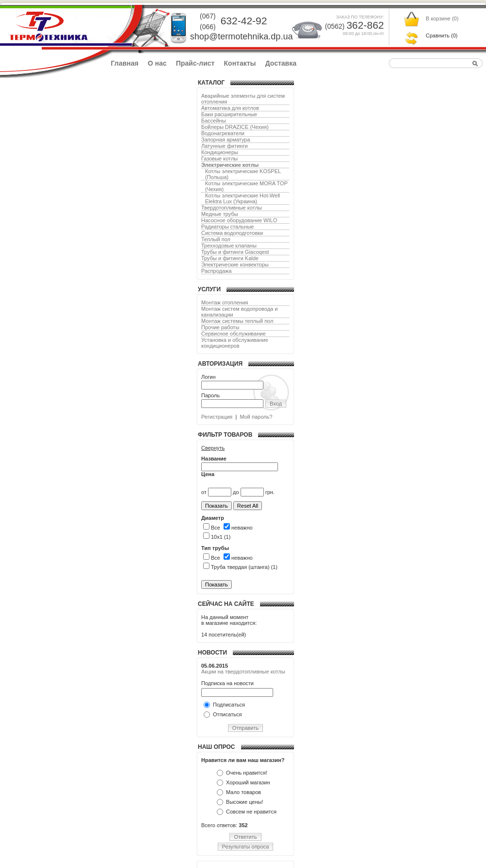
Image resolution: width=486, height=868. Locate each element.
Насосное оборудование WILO (239, 220)
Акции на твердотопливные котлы (243, 672)
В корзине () (442, 18)
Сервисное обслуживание (234, 334)
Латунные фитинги (225, 146)
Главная (125, 63)
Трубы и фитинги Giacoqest (235, 252)
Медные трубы (220, 214)
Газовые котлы (219, 159)
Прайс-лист (195, 63)
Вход (276, 404)
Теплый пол (216, 239)
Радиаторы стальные (227, 227)
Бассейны (214, 121)
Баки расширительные (229, 114)
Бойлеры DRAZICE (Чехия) (235, 127)
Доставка (281, 63)
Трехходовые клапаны (229, 246)
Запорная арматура (226, 140)
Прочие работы (220, 327)
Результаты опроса (246, 847)
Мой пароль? (256, 417)
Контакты (240, 63)
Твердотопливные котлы (232, 208)
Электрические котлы (230, 165)
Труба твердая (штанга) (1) (240, 567)
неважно (238, 528)
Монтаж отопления (225, 302)
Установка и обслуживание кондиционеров (235, 343)
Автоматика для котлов (230, 108)
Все (212, 528)
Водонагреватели (223, 133)
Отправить (246, 728)
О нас (157, 63)
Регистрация (217, 417)
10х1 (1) (217, 537)
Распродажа (217, 271)
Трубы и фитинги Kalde (230, 258)
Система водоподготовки (232, 233)
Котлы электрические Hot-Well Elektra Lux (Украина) (243, 198)
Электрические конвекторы (235, 265)
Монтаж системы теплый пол (237, 321)
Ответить (245, 837)
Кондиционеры (220, 152)
